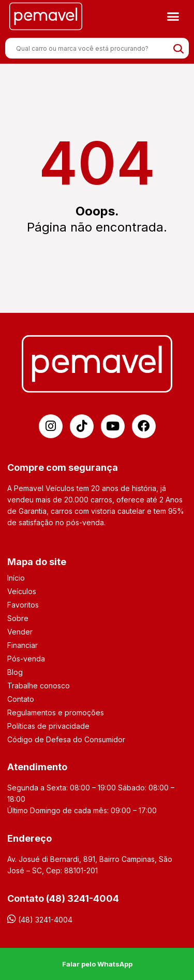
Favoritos (23, 605)
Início (16, 578)
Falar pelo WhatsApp (97, 964)
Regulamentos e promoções (56, 712)
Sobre (18, 618)
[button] (173, 17)
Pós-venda (26, 659)
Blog (15, 672)
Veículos (22, 591)
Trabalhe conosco (39, 686)
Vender (20, 632)
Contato (21, 699)
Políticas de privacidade (48, 726)
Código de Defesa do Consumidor (66, 739)
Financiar (23, 645)
